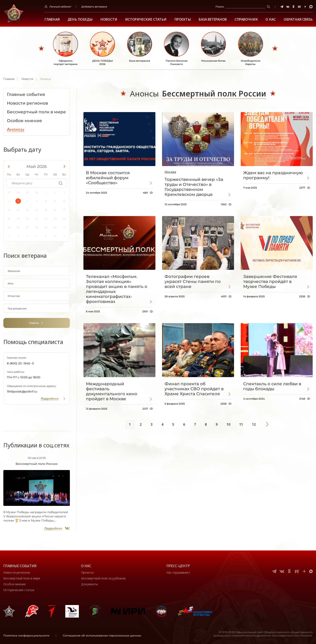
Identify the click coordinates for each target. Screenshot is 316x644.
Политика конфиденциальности (26, 635)
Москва (170, 172)
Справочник (246, 19)
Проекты (183, 19)
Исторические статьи (146, 19)
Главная (52, 19)
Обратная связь (298, 19)
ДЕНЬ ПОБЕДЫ (80, 19)
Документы (89, 584)
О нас (86, 566)
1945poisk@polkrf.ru (22, 391)
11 (241, 424)
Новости (109, 19)
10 (228, 424)
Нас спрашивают (178, 572)
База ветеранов (213, 19)
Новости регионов (17, 572)
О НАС (271, 19)
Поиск (220, 7)
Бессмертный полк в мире (22, 578)
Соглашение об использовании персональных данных (102, 635)
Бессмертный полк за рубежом (103, 578)
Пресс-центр (178, 566)
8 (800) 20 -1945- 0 (20, 363)
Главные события (20, 566)
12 (254, 424)
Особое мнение (14, 584)
